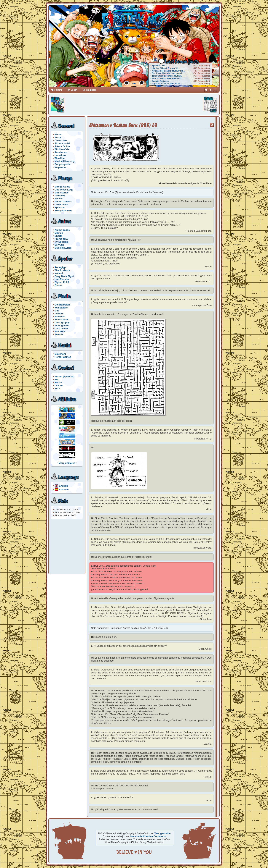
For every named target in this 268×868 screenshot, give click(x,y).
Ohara (58, 285)
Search (59, 334)
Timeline (60, 158)
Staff (57, 388)
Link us (59, 385)
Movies (59, 233)
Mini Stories (62, 193)
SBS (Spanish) (63, 210)
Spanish (64, 489)
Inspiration (61, 167)
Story (58, 137)
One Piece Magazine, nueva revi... (168, 73)
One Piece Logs (64, 190)
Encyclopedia (63, 164)
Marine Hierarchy (65, 161)
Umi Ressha (62, 279)
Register (91, 90)
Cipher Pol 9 (62, 282)
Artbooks (60, 196)
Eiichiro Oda (62, 149)
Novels (59, 199)
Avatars (59, 314)
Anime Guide (62, 230)
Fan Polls (60, 331)
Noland (59, 273)
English (63, 486)
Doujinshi (60, 354)
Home (58, 134)
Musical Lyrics (63, 248)
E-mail (58, 383)
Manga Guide (62, 187)
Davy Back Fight (64, 276)
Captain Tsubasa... (161, 81)
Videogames (62, 325)
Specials (60, 207)
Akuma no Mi (62, 143)
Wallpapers (61, 308)
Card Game (61, 328)
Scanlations (62, 320)
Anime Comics (63, 202)
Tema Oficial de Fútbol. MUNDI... (167, 76)
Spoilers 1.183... (159, 66)
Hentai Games (63, 357)
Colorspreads (63, 305)
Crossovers (61, 205)
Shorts (58, 236)
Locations (60, 155)
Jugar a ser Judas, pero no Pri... (167, 84)
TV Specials (62, 242)
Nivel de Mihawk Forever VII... (166, 68)
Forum (58, 90)
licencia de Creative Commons (148, 836)
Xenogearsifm (162, 833)
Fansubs (60, 317)
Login (74, 90)
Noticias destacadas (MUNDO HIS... (169, 71)
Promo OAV (61, 239)
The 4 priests (62, 270)
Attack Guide (62, 146)
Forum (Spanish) (64, 377)
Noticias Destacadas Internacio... (167, 78)
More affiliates (67, 463)
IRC (57, 380)
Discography (62, 323)
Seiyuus (59, 245)
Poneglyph (61, 267)
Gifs (57, 311)
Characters (61, 140)
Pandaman (61, 152)
